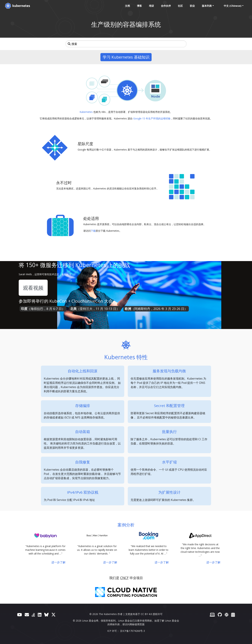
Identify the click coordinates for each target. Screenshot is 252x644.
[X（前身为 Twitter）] (53, 615)
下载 (93, 231)
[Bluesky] (46, 615)
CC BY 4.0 (146, 614)
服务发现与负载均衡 (169, 371)
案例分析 (126, 525)
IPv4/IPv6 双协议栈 (83, 492)
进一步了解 (58, 562)
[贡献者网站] (212, 615)
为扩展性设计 (169, 492)
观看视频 (33, 288)
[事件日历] (233, 615)
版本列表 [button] (207, 6)
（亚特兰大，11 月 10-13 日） (95, 309)
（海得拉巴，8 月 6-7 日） (43, 309)
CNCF (124, 578)
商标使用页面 (137, 624)
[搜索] (126, 44)
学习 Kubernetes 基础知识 (126, 57)
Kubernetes (86, 112)
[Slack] (227, 615)
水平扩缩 (169, 462)
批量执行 (169, 432)
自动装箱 (83, 432)
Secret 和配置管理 (169, 406)
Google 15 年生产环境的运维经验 (152, 118)
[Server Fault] (33, 615)
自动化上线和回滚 (83, 371)
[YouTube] (19, 615)
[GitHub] (220, 615)
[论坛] (27, 615)
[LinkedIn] (40, 615)
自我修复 (83, 462)
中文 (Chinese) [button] (233, 6)
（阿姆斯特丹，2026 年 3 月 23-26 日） (156, 309)
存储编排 (83, 406)
